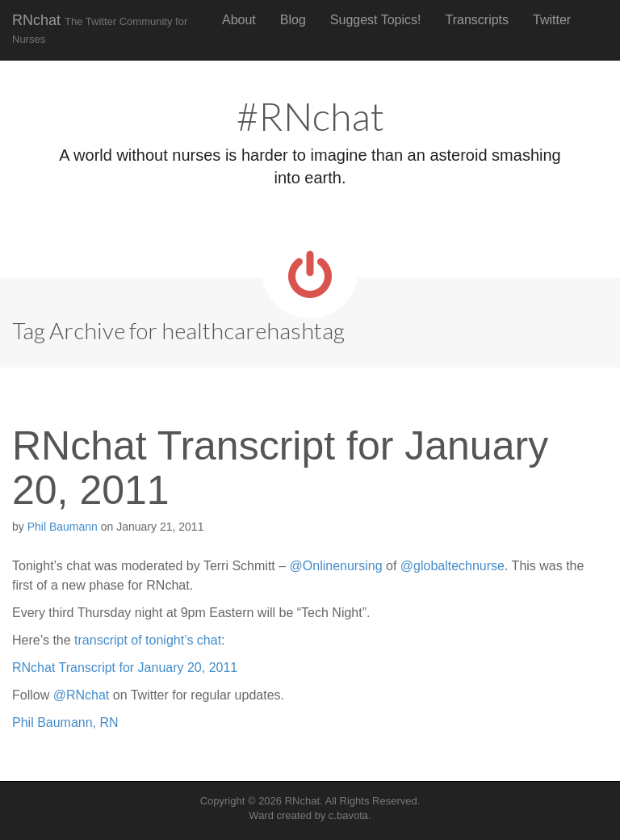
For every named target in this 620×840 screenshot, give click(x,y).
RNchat (100, 29)
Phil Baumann (63, 527)
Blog (293, 20)
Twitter (552, 20)
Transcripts (478, 20)
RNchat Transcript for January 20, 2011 (280, 468)
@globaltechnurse (452, 566)
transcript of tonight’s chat (148, 640)
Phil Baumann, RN (65, 722)
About (239, 20)
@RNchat (82, 695)
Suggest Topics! (376, 20)
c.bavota (348, 815)
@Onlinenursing (336, 566)
